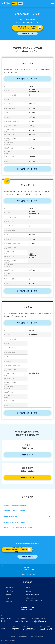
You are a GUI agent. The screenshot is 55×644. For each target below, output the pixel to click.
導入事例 (8, 595)
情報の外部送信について (37, 637)
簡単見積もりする (28, 478)
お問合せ (20, 3)
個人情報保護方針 (23, 637)
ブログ (8, 598)
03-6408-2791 (28, 570)
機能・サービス (10, 588)
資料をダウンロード (28, 79)
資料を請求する (28, 455)
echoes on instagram (32, 595)
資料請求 (14, 3)
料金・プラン (9, 591)
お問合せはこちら (28, 33)
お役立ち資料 (9, 601)
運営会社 (13, 637)
